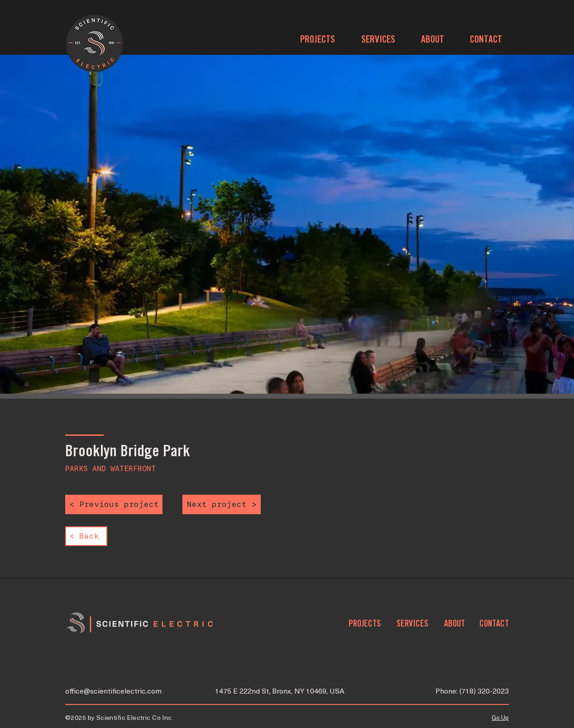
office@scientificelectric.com (113, 692)
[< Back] (86, 536)
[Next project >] (222, 504)
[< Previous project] (114, 504)
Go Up (500, 718)
